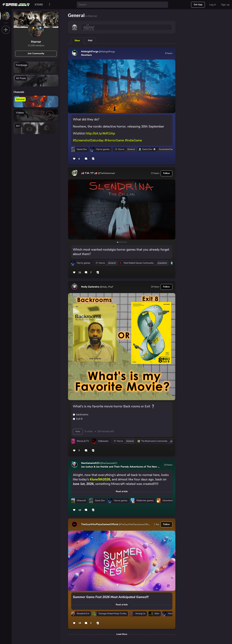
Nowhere (86, 55)
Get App (198, 5)
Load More (122, 634)
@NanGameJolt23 (108, 463)
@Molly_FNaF (106, 287)
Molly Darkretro (90, 287)
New (77, 40)
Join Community (36, 54)
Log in (213, 5)
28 (80, 623)
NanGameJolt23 (90, 463)
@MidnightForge (107, 52)
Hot (90, 40)
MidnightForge (90, 52)
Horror (36, 42)
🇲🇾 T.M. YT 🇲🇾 (89, 173)
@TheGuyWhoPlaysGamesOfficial (135, 525)
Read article (122, 492)
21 (80, 273)
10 (80, 510)
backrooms (82, 415)
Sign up (225, 5)
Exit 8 (79, 419)
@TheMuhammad (106, 173)
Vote (78, 432)
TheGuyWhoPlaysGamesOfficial (100, 524)
